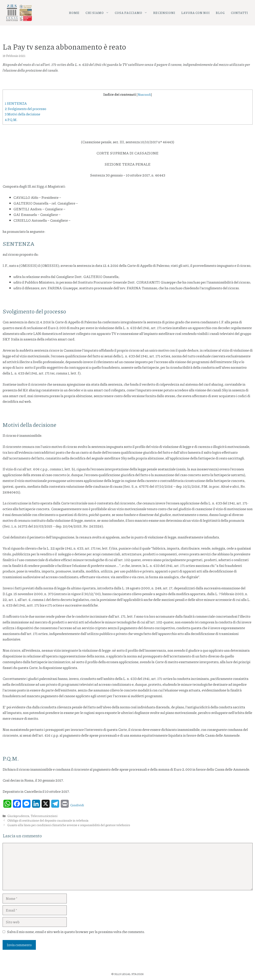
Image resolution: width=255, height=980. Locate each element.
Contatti (239, 13)
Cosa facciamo (132, 13)
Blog (220, 13)
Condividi (77, 805)
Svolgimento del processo (25, 109)
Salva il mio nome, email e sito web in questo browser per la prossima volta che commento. (76, 932)
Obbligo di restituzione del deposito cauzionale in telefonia (48, 820)
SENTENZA (16, 103)
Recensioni (164, 13)
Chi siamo (99, 13)
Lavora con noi (196, 13)
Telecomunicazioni (44, 816)
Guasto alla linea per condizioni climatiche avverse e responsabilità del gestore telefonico (69, 825)
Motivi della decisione (23, 114)
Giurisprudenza (18, 816)
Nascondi (144, 95)
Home (74, 13)
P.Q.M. (11, 120)
